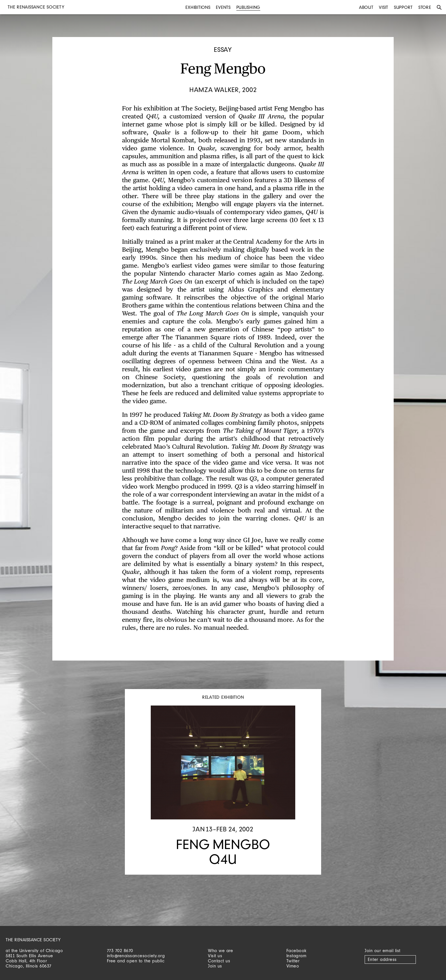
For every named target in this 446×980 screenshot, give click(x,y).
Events (223, 7)
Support (403, 7)
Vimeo (293, 966)
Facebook (297, 951)
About (366, 7)
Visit (384, 7)
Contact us (219, 961)
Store (425, 7)
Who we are (220, 951)
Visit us (215, 956)
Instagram (297, 956)
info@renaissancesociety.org (136, 956)
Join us (215, 966)
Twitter (293, 961)
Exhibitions (198, 7)
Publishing (248, 7)
